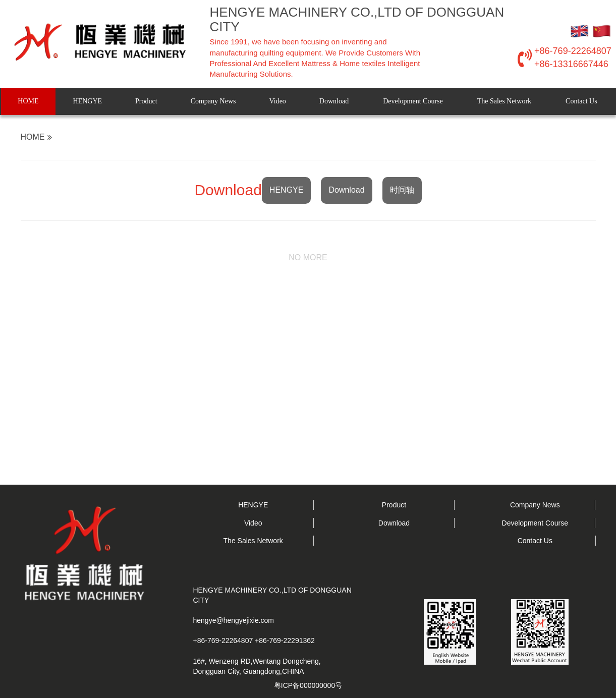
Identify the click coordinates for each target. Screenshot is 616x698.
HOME (28, 101)
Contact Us (581, 101)
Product (146, 101)
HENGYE (88, 101)
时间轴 (402, 190)
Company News (213, 101)
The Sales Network (504, 101)
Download (334, 101)
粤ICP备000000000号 (308, 685)
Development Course (413, 101)
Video (277, 101)
